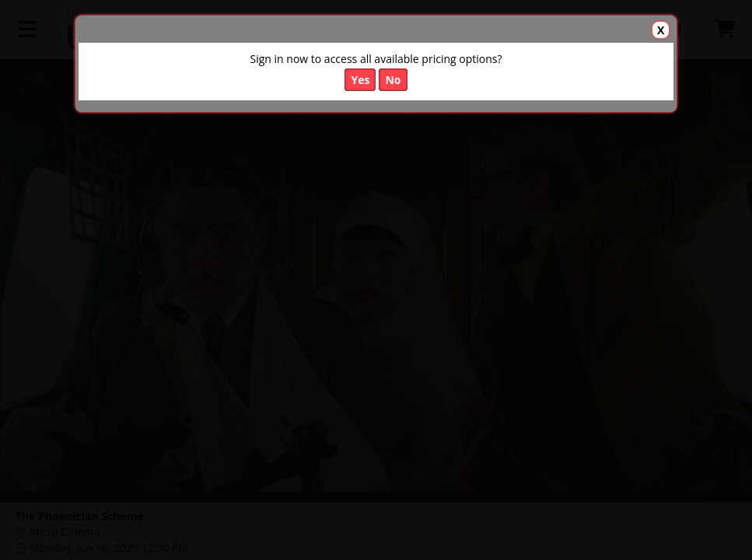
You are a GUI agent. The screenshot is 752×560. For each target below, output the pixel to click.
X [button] (661, 30)
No (393, 80)
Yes (360, 80)
